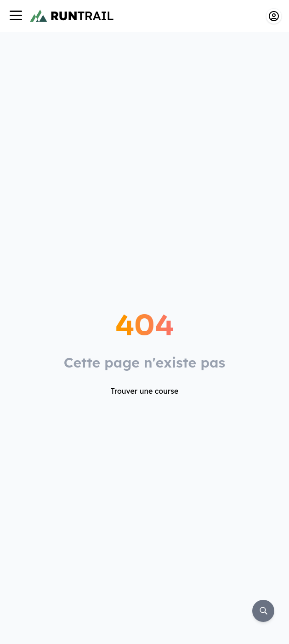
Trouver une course (145, 391)
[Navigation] (16, 16)
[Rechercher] (263, 611)
